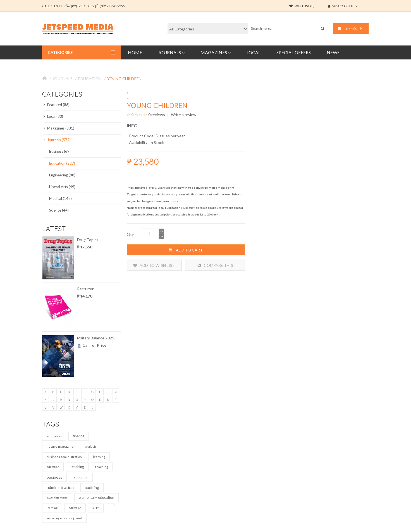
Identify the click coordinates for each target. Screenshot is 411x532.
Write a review (183, 115)
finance (79, 436)
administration (60, 487)
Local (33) (53, 116)
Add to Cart (186, 250)
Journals (63, 79)
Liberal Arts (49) (62, 187)
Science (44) (59, 210)
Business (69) (60, 151)
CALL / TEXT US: (84, 6)
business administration (64, 457)
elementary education (96, 497)
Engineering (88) (62, 175)
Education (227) (62, 163)
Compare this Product (215, 265)
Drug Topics (88, 240)
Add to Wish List (154, 265)
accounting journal (57, 498)
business (54, 477)
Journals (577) (57, 140)
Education (90, 79)
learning (99, 457)
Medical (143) (60, 198)
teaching (77, 467)
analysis (91, 446)
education (54, 436)
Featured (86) (57, 105)
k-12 (96, 508)
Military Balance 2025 (96, 338)
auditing (92, 487)
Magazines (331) (59, 128)
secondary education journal (64, 518)
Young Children (124, 79)
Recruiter (85, 289)
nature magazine (60, 446)
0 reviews (157, 115)
